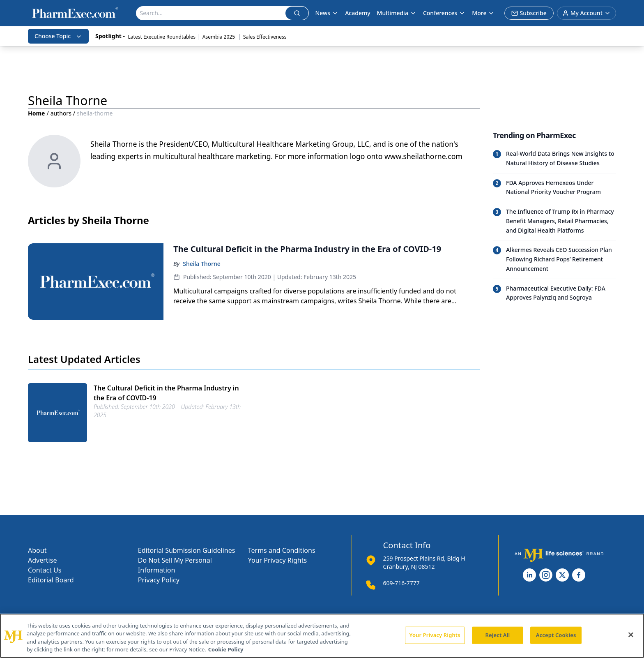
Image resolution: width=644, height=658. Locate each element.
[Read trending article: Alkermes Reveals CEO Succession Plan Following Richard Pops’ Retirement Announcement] (554, 259)
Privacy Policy (159, 580)
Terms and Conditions (282, 550)
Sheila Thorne (202, 264)
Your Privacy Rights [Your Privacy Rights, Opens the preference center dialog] (435, 635)
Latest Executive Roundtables (162, 37)
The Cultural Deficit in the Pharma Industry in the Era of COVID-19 (166, 393)
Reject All (498, 635)
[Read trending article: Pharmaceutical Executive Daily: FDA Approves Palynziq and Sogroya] (554, 293)
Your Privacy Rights (277, 560)
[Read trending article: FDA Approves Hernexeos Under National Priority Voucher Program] (554, 188)
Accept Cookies (556, 635)
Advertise (42, 560)
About (37, 550)
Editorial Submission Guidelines (186, 550)
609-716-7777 (401, 583)
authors (61, 113)
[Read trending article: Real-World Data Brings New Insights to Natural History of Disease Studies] (554, 159)
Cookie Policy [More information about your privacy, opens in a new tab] (226, 649)
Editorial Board (51, 580)
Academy (358, 13)
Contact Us (45, 570)
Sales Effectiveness (265, 37)
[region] (322, 636)
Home (36, 113)
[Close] (631, 635)
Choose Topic (58, 36)
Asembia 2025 (219, 37)
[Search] (211, 13)
